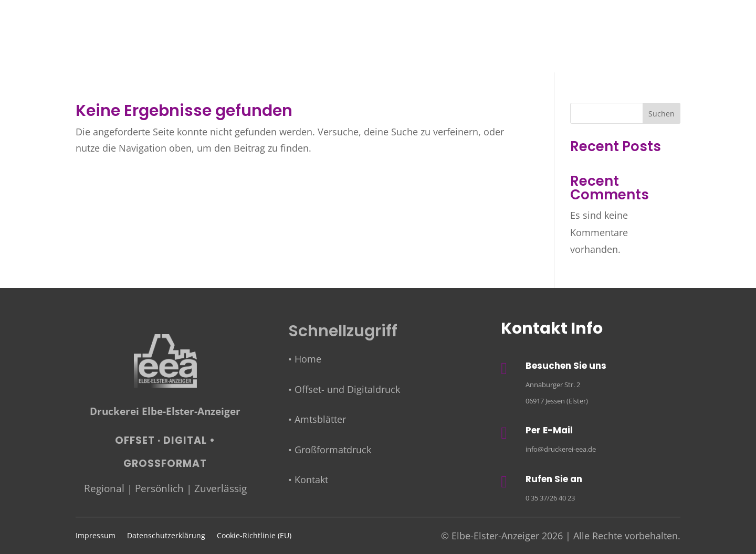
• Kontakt (308, 480)
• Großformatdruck (330, 450)
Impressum (96, 536)
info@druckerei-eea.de (561, 449)
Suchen (661, 114)
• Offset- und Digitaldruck (344, 389)
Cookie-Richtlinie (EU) (254, 536)
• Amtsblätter (317, 419)
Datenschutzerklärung (166, 536)
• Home (305, 359)
